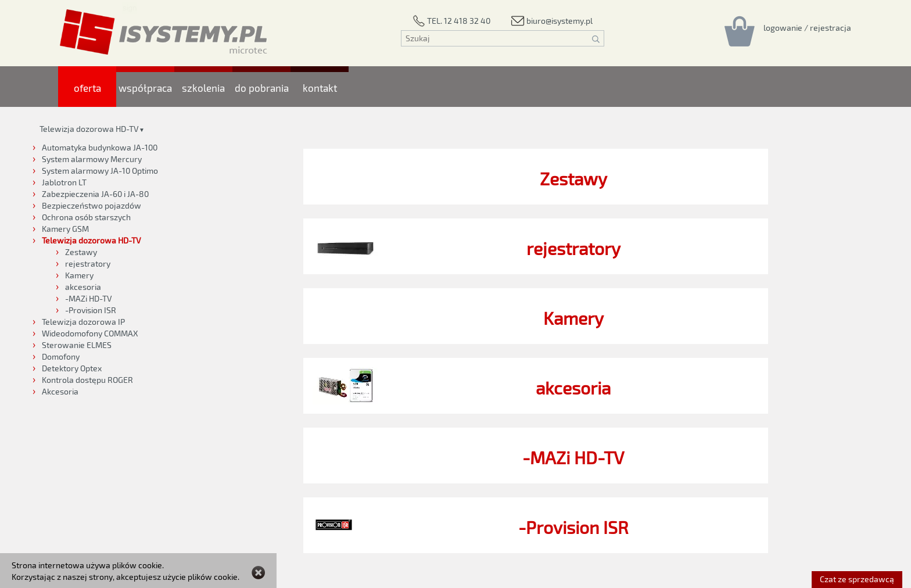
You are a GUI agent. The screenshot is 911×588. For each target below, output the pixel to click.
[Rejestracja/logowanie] (807, 27)
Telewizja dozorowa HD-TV (89, 129)
